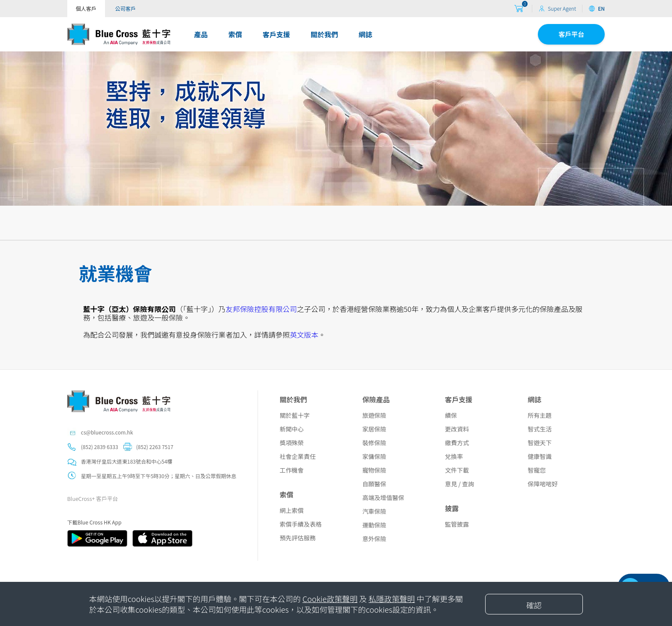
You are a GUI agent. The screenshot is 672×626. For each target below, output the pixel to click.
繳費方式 (457, 443)
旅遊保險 (374, 415)
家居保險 (374, 429)
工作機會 (291, 470)
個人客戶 (86, 8)
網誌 (366, 34)
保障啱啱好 (543, 484)
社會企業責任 (297, 456)
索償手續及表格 (300, 524)
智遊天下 (540, 443)
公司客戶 (126, 8)
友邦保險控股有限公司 (261, 309)
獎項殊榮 (291, 443)
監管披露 (457, 524)
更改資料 (457, 429)
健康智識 (540, 456)
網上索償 (291, 510)
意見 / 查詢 (459, 484)
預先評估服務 (297, 538)
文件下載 (457, 470)
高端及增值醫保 (383, 497)
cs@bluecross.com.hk (107, 432)
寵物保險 (374, 470)
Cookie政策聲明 (330, 599)
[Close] (534, 604)
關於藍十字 (294, 415)
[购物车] (519, 9)
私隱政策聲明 (392, 599)
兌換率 (454, 456)
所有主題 (540, 415)
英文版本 (304, 335)
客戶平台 (571, 34)
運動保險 (374, 525)
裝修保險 (374, 443)
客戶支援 (276, 34)
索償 (235, 34)
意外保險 (374, 539)
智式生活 (540, 429)
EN (597, 8)
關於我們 (324, 34)
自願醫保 (374, 484)
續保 (451, 415)
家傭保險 (374, 456)
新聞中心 (291, 429)
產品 (201, 34)
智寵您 (537, 470)
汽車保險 (374, 511)
